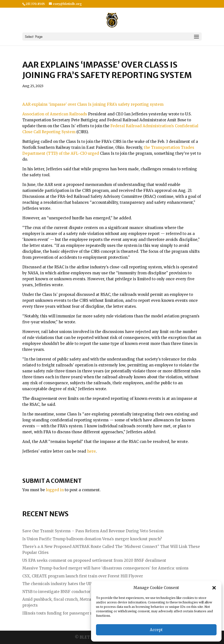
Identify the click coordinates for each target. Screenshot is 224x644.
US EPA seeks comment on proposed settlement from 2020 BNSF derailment (94, 560)
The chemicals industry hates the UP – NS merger (69, 584)
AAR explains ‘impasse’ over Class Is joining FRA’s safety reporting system (93, 104)
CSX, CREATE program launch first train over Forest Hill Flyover (83, 576)
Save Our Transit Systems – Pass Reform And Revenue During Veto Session (93, 531)
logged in (55, 490)
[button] (214, 588)
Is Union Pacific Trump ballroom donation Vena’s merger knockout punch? (92, 539)
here (91, 451)
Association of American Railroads (55, 114)
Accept (156, 630)
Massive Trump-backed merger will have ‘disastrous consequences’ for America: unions (105, 568)
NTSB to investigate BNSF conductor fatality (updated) (73, 592)
